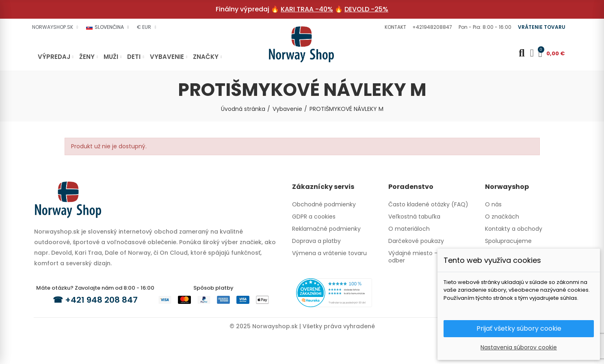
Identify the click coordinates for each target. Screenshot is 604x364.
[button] (394, 27)
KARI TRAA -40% (307, 9)
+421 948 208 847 (101, 300)
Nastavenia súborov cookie (519, 347)
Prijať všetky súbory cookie (519, 328)
